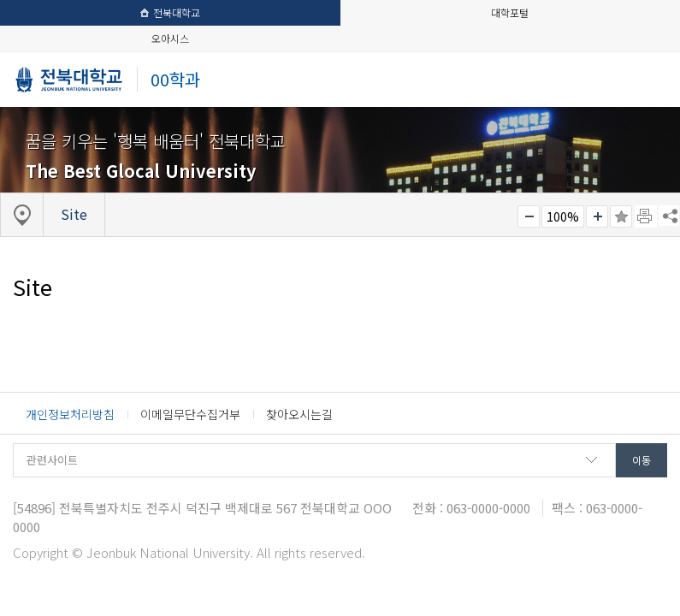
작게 (529, 216)
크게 (597, 216)
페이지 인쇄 (646, 216)
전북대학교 (170, 12)
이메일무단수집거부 (190, 414)
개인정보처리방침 (70, 414)
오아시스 (170, 38)
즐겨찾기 (621, 216)
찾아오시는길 (299, 414)
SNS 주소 (669, 216)
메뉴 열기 (649, 79)
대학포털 (510, 12)
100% (563, 216)
